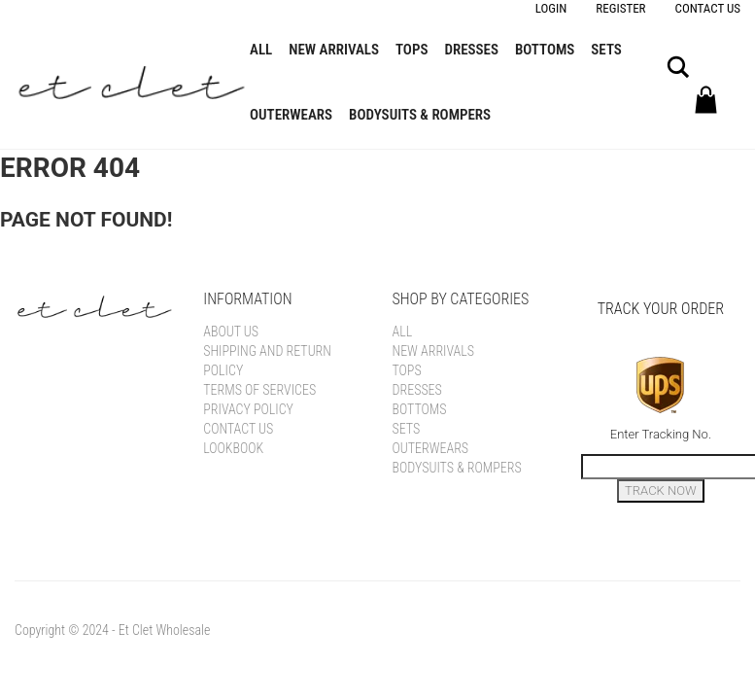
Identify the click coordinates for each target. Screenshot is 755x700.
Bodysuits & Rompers (420, 115)
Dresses (471, 50)
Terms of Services (259, 390)
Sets (606, 50)
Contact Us (708, 8)
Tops (412, 50)
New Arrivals (334, 50)
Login (551, 8)
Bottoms (545, 50)
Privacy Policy (248, 409)
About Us (231, 332)
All (261, 50)
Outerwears (291, 115)
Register (620, 8)
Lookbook (233, 448)
